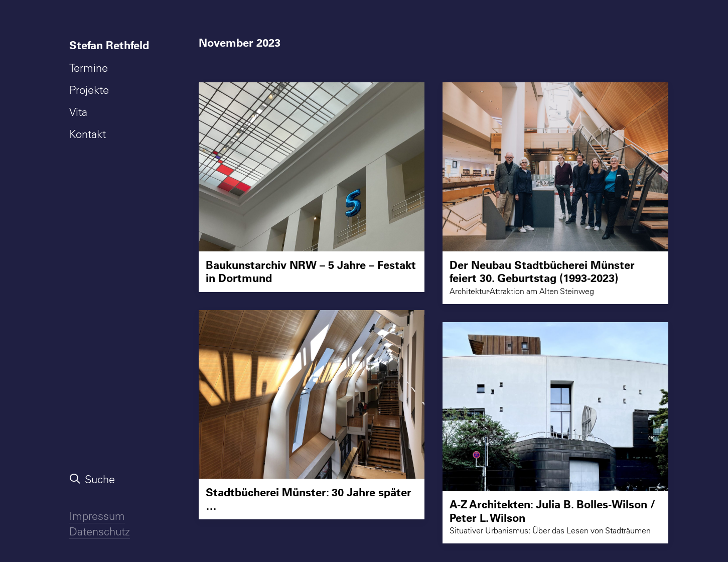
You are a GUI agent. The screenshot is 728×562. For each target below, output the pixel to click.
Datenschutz (100, 531)
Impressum (97, 516)
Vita (78, 112)
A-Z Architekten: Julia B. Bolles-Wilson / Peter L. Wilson (552, 511)
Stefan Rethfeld (109, 45)
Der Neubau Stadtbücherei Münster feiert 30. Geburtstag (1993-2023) (542, 271)
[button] (312, 167)
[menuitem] (111, 45)
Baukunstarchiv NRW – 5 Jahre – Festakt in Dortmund (311, 271)
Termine (89, 68)
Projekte (89, 90)
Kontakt (88, 134)
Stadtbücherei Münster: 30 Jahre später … (309, 499)
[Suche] (111, 479)
